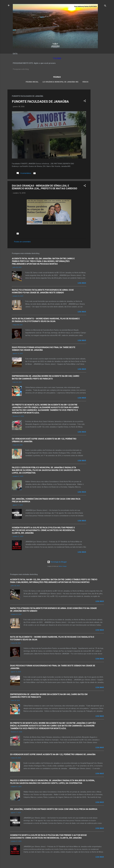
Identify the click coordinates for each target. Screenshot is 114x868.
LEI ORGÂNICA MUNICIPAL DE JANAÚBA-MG (60, 82)
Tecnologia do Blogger (57, 562)
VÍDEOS (85, 82)
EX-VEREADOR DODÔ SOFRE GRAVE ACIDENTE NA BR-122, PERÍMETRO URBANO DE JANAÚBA (53, 754)
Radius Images (63, 566)
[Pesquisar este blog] (57, 69)
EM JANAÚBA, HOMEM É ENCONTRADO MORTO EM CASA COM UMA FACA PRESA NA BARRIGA (54, 809)
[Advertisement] (99, 123)
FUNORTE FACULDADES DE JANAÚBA (40, 101)
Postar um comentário (22, 242)
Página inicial (32, 82)
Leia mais (82, 283)
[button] (85, 101)
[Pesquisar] (105, 6)
